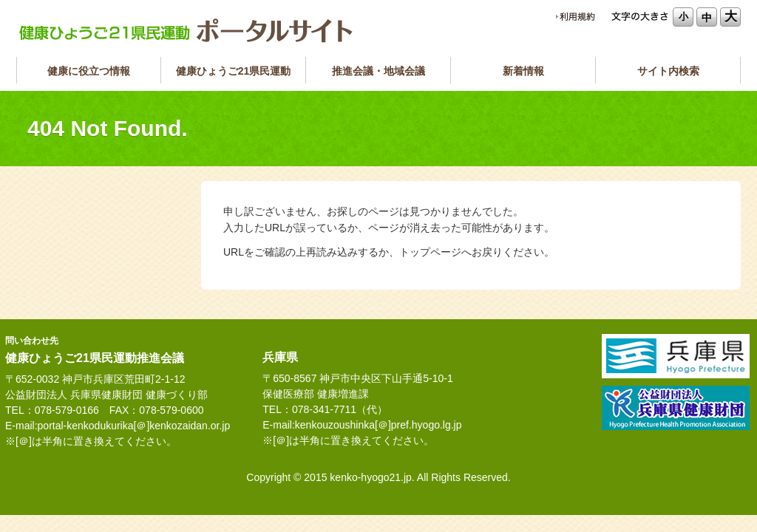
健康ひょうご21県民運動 (234, 71)
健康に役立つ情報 (89, 71)
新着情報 (523, 71)
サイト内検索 (668, 71)
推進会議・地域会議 (378, 71)
